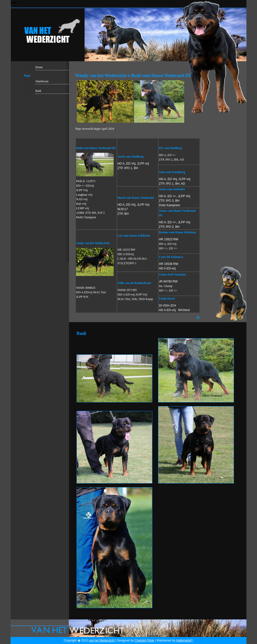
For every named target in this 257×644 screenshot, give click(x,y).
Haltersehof (184, 640)
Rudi (38, 91)
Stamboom (42, 81)
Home (39, 67)
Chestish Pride (144, 640)
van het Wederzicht (102, 640)
